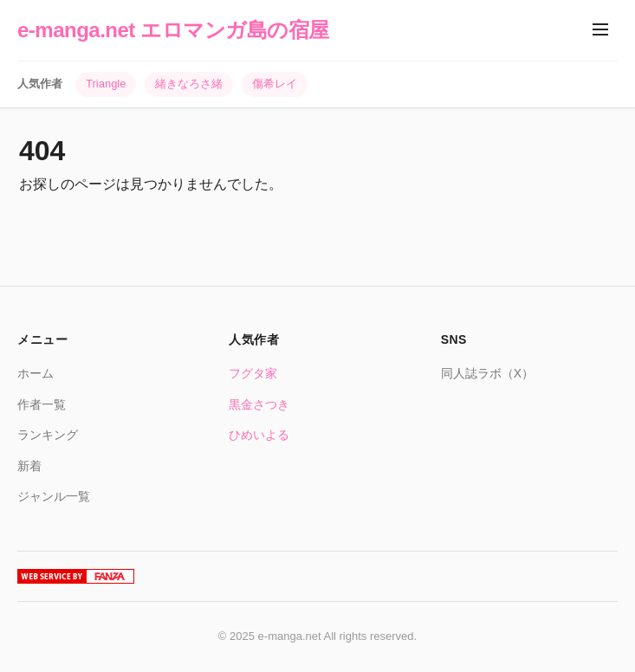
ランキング (48, 435)
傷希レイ (275, 84)
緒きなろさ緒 (189, 84)
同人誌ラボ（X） (487, 373)
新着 (29, 466)
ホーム (36, 373)
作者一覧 (42, 404)
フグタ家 (253, 373)
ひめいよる (259, 435)
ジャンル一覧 (54, 496)
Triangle (106, 84)
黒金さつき (259, 404)
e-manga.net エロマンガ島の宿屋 (173, 30)
